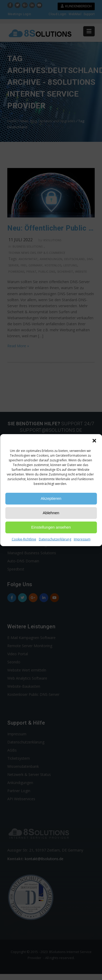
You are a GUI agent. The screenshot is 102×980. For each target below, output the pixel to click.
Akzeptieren (51, 498)
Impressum (82, 539)
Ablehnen (51, 513)
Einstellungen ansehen (51, 527)
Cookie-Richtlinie (24, 539)
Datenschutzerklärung (55, 539)
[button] (94, 441)
